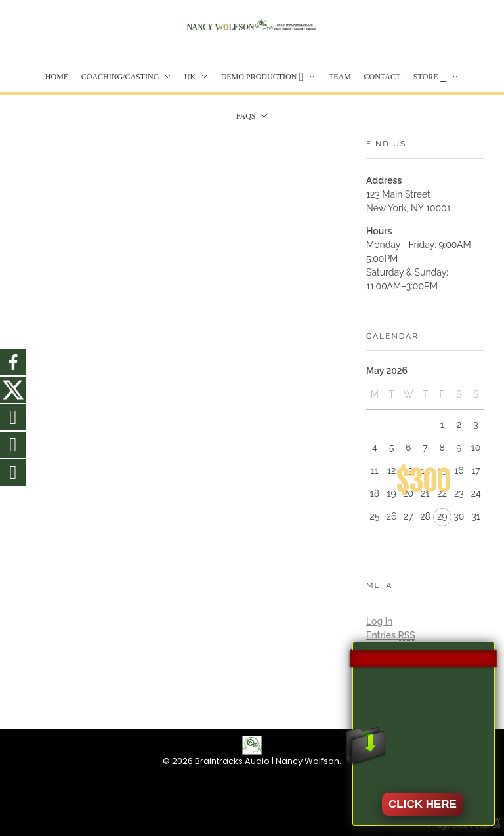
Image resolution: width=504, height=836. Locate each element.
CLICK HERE (423, 804)
